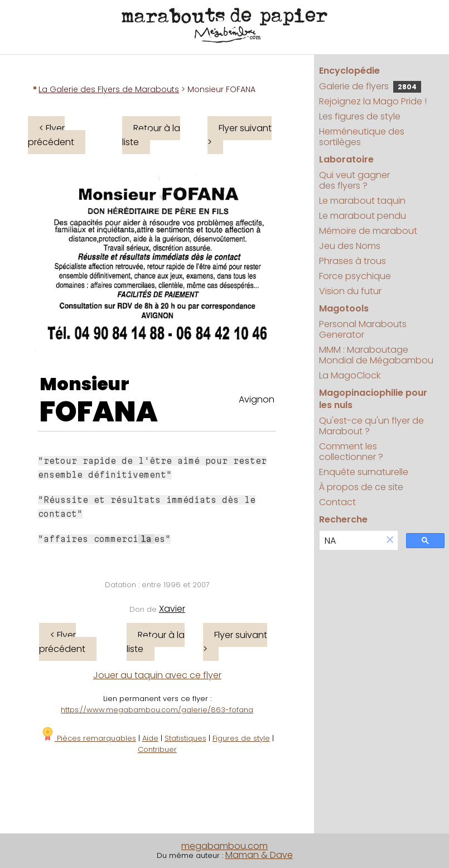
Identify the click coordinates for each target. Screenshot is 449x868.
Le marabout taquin (362, 201)
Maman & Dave (259, 855)
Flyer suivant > (240, 135)
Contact (337, 502)
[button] (390, 541)
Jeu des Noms (350, 246)
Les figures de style (360, 116)
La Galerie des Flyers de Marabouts (109, 89)
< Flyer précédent (51, 135)
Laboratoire (346, 159)
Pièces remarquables (88, 738)
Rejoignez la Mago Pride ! (373, 101)
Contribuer (157, 749)
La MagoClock (350, 375)
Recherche (343, 519)
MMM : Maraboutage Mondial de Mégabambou (376, 355)
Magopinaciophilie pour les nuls (373, 399)
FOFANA (99, 412)
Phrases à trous (353, 261)
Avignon (257, 399)
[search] (351, 541)
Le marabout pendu (363, 216)
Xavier (172, 609)
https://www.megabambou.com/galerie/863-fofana (157, 710)
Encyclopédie (349, 71)
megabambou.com (224, 846)
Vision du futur (350, 291)
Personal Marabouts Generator (363, 329)
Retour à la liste (151, 135)
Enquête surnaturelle (364, 472)
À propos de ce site (361, 487)
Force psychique (355, 276)
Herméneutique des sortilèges (362, 137)
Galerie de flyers (370, 86)
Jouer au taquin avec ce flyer (157, 675)
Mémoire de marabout (368, 231)
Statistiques (185, 738)
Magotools (344, 308)
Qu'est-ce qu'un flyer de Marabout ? (371, 426)
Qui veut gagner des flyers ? (354, 180)
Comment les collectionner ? (351, 452)
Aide (150, 738)
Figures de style (241, 738)
